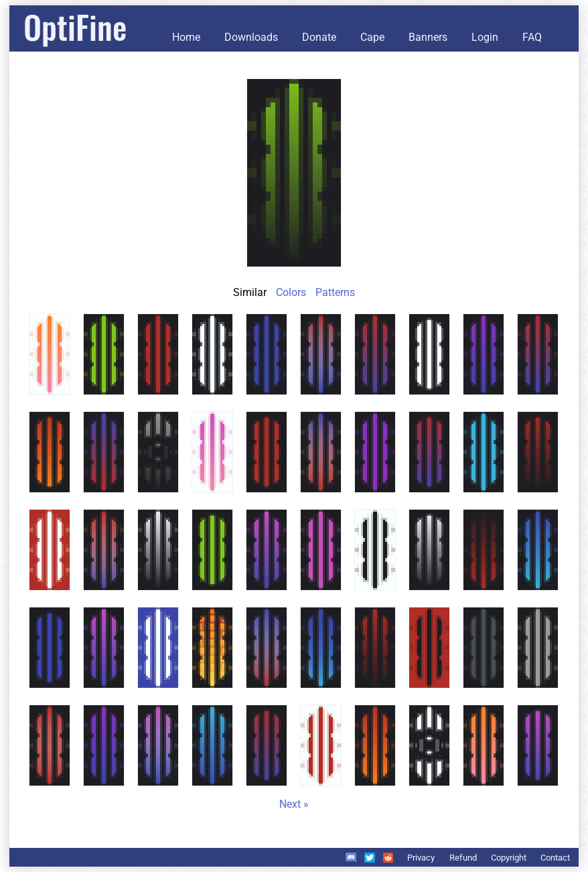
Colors (291, 292)
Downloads (251, 37)
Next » (294, 804)
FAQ (532, 37)
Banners (428, 37)
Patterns (335, 292)
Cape (372, 37)
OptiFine (75, 26)
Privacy (421, 858)
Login (485, 37)
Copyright (509, 858)
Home (186, 37)
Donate (319, 37)
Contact (555, 858)
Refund (463, 858)
